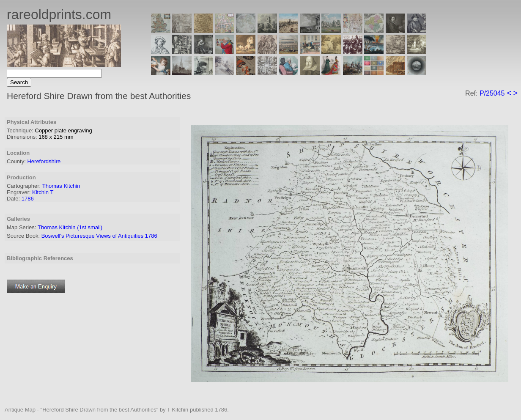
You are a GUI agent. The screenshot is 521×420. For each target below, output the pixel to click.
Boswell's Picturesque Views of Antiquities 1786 (99, 236)
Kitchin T (43, 192)
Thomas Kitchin (61, 186)
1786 (28, 199)
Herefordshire (44, 161)
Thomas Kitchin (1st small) (70, 227)
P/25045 (492, 93)
